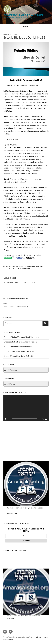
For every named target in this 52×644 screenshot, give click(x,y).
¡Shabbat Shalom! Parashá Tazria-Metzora (20, 342)
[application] (26, 408)
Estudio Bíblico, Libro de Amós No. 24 (19, 351)
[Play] (6, 419)
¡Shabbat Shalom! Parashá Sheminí (18, 347)
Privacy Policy (7, 637)
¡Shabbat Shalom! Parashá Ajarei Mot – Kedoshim (23, 337)
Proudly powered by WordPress (23, 637)
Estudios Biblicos (32, 267)
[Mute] (43, 419)
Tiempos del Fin (24, 268)
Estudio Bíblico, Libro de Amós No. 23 (19, 356)
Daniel (21, 267)
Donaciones (12, 513)
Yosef (16, 34)
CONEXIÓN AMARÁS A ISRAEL (24, 15)
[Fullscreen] (46, 419)
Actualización (12, 267)
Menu (26, 26)
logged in (17, 282)
